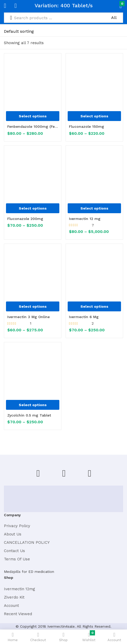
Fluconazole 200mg (25, 219)
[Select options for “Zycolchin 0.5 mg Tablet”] (33, 405)
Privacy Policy (17, 526)
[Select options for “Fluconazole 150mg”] (94, 116)
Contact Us (14, 551)
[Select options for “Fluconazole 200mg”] (33, 208)
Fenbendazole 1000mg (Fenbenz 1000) (33, 126)
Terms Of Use (17, 559)
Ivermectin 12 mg (85, 219)
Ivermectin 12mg (20, 589)
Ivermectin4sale (61, 626)
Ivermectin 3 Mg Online (28, 317)
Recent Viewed (18, 614)
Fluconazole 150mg (87, 126)
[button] (112, 6)
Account (11, 606)
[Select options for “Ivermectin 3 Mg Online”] (33, 306)
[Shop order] (29, 31)
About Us (13, 534)
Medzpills (12, 572)
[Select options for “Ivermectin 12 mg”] (94, 208)
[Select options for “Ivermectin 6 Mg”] (94, 306)
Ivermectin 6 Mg (84, 317)
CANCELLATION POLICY (27, 542)
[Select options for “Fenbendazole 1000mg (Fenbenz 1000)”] (33, 116)
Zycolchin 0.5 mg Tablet (29, 415)
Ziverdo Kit (14, 597)
